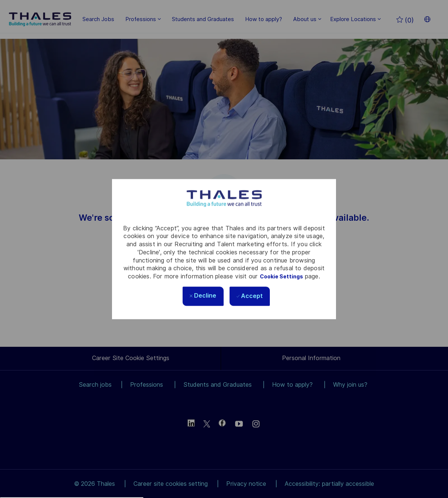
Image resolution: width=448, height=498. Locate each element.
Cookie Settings (281, 277)
